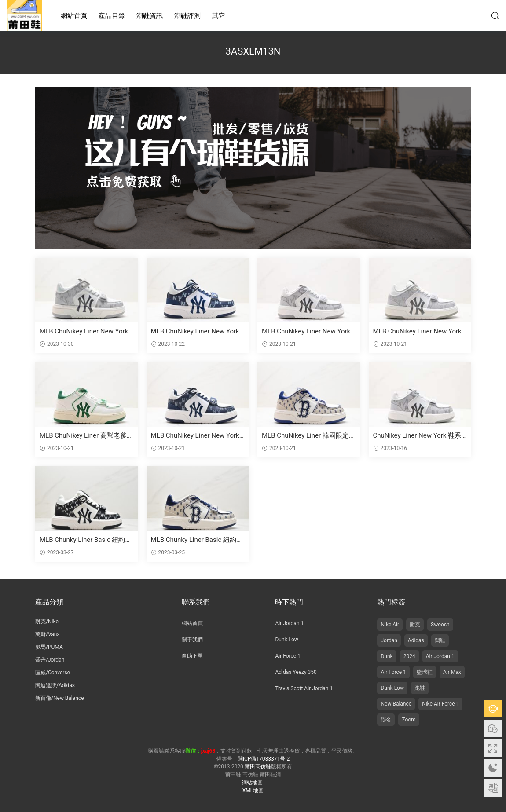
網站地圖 (252, 783)
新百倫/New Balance (60, 698)
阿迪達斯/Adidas (55, 685)
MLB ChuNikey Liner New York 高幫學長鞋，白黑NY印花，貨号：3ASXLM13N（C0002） (417, 331)
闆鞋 (440, 640)
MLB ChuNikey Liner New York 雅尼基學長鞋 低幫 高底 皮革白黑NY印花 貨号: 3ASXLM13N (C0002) (197, 436)
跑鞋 (420, 688)
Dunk (387, 656)
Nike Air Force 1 (440, 704)
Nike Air (390, 625)
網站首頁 (74, 16)
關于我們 (192, 640)
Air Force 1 (288, 656)
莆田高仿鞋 (24, 15)
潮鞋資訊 (150, 16)
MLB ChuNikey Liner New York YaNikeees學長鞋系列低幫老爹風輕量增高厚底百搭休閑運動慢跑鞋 (308, 331)
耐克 (415, 625)
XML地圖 (253, 790)
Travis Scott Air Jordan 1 (304, 688)
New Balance (396, 704)
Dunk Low (287, 640)
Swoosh (440, 625)
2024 (409, 656)
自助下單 (192, 656)
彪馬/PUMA (49, 647)
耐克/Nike (47, 622)
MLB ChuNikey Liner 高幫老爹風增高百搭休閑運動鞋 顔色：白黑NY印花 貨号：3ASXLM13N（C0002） (84, 436)
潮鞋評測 (187, 16)
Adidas (416, 640)
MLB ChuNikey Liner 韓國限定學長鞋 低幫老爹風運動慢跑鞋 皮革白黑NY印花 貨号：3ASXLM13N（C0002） (306, 436)
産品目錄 (112, 16)
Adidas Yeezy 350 (296, 672)
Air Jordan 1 (289, 623)
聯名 (386, 720)
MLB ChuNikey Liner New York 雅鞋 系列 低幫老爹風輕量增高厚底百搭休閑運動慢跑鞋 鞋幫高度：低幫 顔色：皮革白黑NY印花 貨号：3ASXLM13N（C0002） (196, 331)
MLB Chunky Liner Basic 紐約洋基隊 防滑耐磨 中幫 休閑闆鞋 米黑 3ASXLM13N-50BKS (86, 540)
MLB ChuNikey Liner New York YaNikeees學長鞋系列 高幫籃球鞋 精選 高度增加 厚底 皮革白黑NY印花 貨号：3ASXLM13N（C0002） (86, 331)
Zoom (409, 720)
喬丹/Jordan (50, 660)
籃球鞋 (425, 672)
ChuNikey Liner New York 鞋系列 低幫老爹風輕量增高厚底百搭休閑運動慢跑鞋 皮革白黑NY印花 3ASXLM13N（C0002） (418, 436)
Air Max (452, 672)
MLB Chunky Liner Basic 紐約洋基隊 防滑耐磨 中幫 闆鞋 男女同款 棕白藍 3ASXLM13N (197, 540)
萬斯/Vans (48, 634)
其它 (219, 16)
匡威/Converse (53, 673)
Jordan (389, 640)
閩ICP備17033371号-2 (264, 759)
